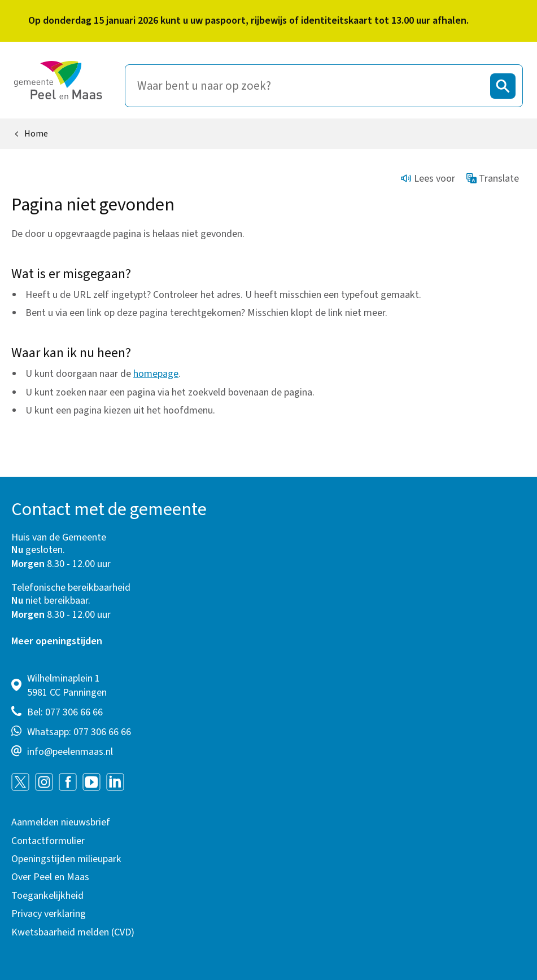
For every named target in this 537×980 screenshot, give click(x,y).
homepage (156, 374)
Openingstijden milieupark (66, 859)
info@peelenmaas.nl (70, 752)
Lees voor (428, 179)
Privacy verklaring (49, 914)
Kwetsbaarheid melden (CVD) (73, 932)
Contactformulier (48, 841)
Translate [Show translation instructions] (493, 179)
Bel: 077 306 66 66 (65, 712)
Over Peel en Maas (50, 877)
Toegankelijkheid (47, 896)
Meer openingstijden (57, 641)
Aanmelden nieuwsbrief (61, 822)
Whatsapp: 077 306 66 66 (79, 732)
